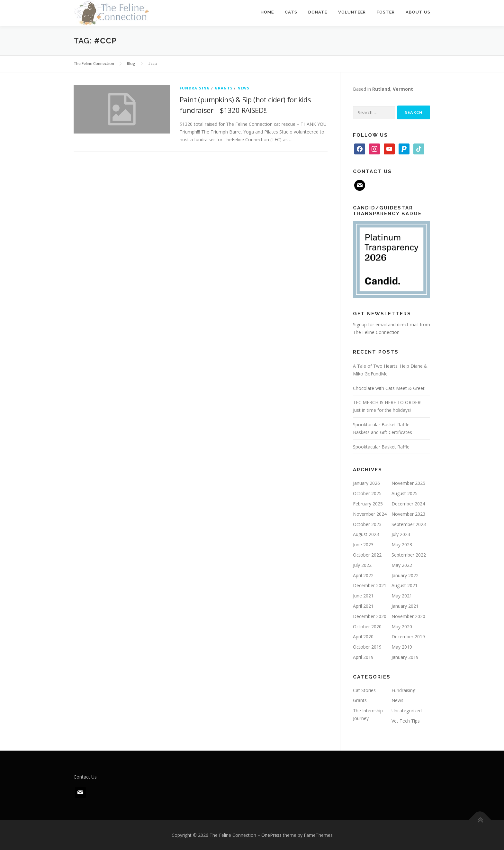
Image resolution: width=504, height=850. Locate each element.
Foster (386, 12)
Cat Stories (364, 690)
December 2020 (370, 616)
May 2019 (402, 647)
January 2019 (405, 657)
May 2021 (402, 596)
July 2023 (401, 534)
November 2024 (370, 514)
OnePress (271, 835)
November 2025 (408, 483)
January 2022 (405, 575)
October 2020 (367, 627)
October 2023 (367, 524)
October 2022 (367, 555)
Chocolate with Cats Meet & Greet (389, 388)
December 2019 (408, 637)
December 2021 (370, 585)
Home (267, 12)
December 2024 (408, 504)
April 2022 (363, 575)
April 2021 (363, 606)
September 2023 (409, 524)
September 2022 (409, 555)
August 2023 (366, 534)
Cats (291, 12)
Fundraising (195, 88)
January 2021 (405, 606)
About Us (418, 12)
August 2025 (405, 493)
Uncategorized (407, 711)
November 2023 (408, 514)
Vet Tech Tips (406, 721)
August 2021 (405, 585)
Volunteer (352, 12)
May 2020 (402, 627)
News (244, 88)
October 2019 (367, 647)
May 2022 (402, 565)
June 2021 (363, 596)
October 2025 (367, 493)
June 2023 (363, 545)
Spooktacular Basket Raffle (381, 447)
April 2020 (363, 637)
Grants (224, 88)
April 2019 (363, 657)
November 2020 (408, 616)
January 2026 (366, 483)
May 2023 (402, 545)
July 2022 (362, 565)
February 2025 (368, 504)
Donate (318, 12)
